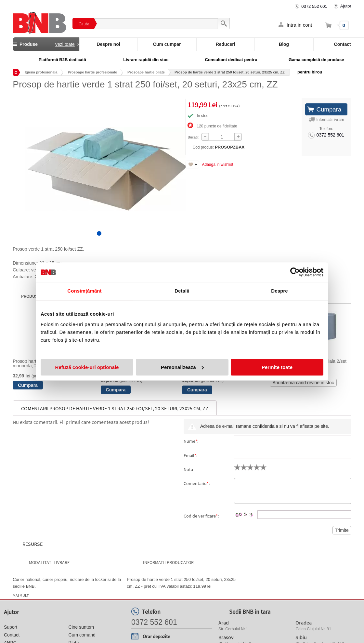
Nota (188, 469)
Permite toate (277, 367)
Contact (12, 635)
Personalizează (182, 367)
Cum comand (82, 635)
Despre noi (108, 44)
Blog (284, 44)
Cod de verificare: (201, 516)
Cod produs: (215, 147)
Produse (46, 44)
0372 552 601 (314, 6)
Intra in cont (299, 25)
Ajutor (346, 6)
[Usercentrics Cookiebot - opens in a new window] (295, 272)
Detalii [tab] (182, 291)
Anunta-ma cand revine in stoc (303, 383)
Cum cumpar (167, 44)
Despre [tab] (279, 291)
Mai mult (21, 596)
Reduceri (226, 44)
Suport (11, 627)
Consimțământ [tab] (84, 291)
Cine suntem (81, 627)
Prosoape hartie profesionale (92, 72)
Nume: (191, 441)
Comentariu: (197, 483)
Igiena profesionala (41, 72)
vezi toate (65, 44)
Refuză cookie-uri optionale (87, 367)
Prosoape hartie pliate (146, 72)
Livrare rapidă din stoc (146, 60)
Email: (190, 455)
